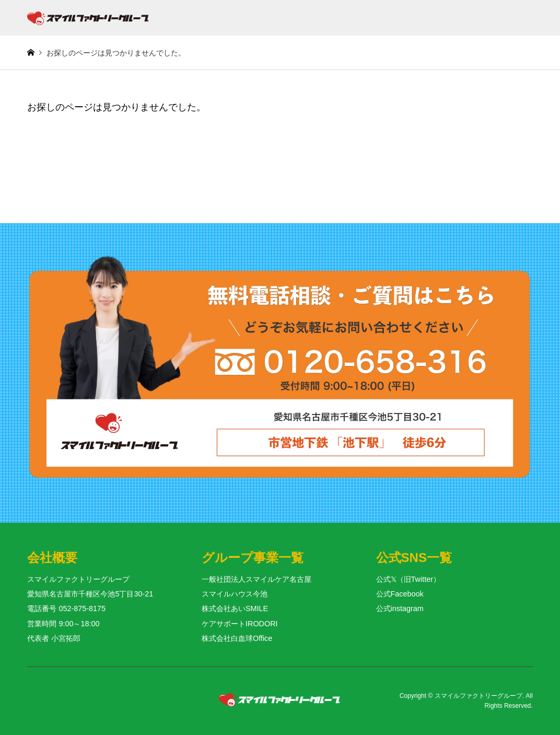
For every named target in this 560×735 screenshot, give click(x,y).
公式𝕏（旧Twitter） (408, 579)
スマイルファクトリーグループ (479, 696)
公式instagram (400, 608)
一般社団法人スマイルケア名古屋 (256, 579)
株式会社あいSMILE (235, 608)
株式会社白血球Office (237, 638)
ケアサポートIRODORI (240, 624)
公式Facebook (400, 594)
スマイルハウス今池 (235, 594)
